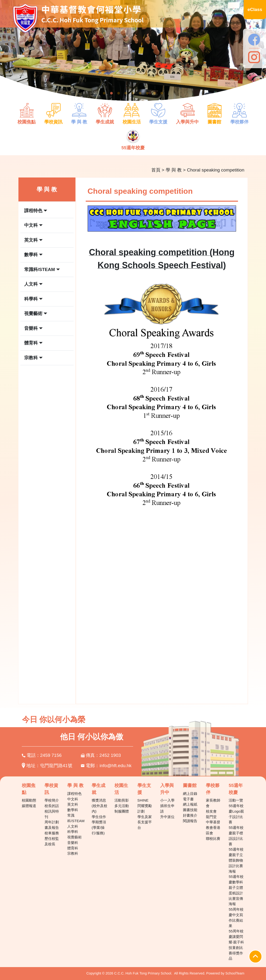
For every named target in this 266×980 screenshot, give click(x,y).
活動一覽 (236, 800)
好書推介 (190, 815)
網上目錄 (190, 794)
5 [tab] (133, 93)
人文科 (73, 826)
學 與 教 (174, 170)
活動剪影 (122, 800)
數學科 (73, 810)
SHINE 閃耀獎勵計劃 (145, 806)
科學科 (73, 832)
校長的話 (52, 806)
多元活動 (122, 806)
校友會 (211, 811)
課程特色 (74, 794)
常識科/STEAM (76, 818)
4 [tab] (126, 93)
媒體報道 (29, 806)
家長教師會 (213, 803)
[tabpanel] (133, 53)
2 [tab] (112, 93)
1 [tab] (104, 93)
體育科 (73, 848)
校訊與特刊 (52, 814)
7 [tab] (147, 93)
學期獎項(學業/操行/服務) (99, 828)
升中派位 (167, 817)
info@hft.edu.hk (116, 766)
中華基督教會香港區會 (213, 828)
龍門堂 (211, 817)
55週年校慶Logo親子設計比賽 (236, 814)
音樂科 (73, 843)
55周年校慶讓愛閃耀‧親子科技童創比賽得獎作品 (236, 945)
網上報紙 (190, 804)
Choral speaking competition (216, 170)
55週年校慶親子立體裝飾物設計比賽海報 (236, 860)
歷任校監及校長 (52, 841)
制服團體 (122, 811)
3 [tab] (119, 93)
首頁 (156, 170)
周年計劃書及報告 (52, 825)
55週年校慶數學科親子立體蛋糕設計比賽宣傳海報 (236, 890)
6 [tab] (140, 93)
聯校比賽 (213, 839)
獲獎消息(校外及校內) (99, 806)
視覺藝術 (74, 837)
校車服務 (52, 833)
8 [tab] (155, 93)
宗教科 (73, 853)
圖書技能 (190, 810)
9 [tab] (162, 93)
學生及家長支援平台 (145, 822)
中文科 (73, 799)
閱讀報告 (190, 821)
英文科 (73, 804)
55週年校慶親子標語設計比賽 (236, 836)
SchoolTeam (235, 973)
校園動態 (29, 800)
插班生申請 (167, 808)
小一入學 (167, 800)
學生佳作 (99, 817)
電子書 (188, 799)
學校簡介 (52, 800)
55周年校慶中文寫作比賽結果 (236, 917)
